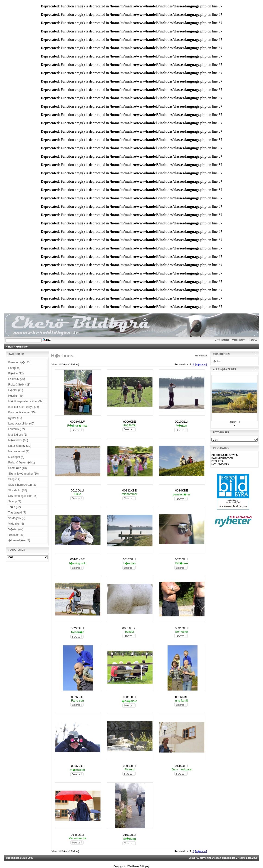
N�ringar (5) (16, 457)
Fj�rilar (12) (16, 373)
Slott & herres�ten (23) (23, 485)
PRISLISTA (217, 461)
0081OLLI (129, 697)
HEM (11, 347)
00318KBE (130, 628)
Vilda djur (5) (16, 524)
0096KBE (78, 766)
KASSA (253, 340)
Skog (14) (14, 479)
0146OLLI (78, 835)
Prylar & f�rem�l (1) (22, 463)
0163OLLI (129, 835)
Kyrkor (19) (15, 418)
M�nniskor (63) (18, 440)
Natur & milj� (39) (20, 446)
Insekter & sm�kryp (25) (24, 407)
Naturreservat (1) (19, 451)
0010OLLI (182, 422)
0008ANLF (77, 422)
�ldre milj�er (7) (19, 540)
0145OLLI (182, 766)
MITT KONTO (222, 340)
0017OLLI (129, 559)
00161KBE (77, 559)
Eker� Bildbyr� (141, 866)
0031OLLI (182, 628)
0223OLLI (234, 422)
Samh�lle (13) (18, 468)
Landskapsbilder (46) (21, 424)
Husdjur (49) (16, 396)
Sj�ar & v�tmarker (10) (24, 474)
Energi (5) (14, 368)
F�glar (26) (16, 390)
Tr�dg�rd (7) (17, 513)
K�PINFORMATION (222, 458)
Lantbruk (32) (17, 429)
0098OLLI (129, 766)
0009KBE (129, 422)
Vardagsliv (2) (17, 518)
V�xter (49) (16, 529)
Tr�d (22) (15, 507)
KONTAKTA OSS (220, 464)
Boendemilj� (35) (19, 362)
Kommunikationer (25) (22, 412)
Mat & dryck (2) (18, 435)
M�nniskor (22, 347)
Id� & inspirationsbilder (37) (26, 401)
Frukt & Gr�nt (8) (19, 385)
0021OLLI (182, 559)
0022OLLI (78, 628)
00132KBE (130, 490)
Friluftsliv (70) (17, 379)
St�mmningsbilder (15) (23, 496)
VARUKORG (239, 340)
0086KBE (182, 697)
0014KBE (182, 490)
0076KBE (78, 697)
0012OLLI (78, 490)
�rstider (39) (16, 535)
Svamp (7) (15, 501)
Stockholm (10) (18, 490)
